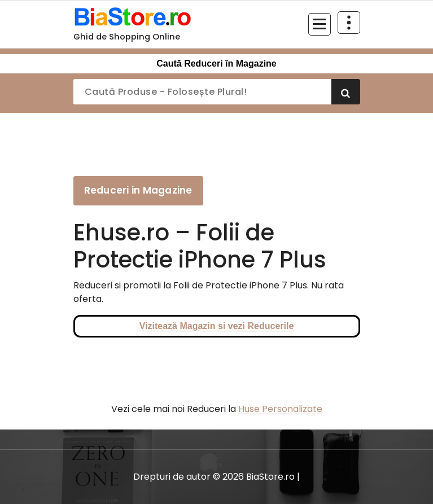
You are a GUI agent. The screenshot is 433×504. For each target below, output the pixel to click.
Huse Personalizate (280, 409)
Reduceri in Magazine (138, 190)
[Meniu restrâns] (320, 24)
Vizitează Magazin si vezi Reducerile (217, 326)
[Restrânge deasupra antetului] (349, 23)
